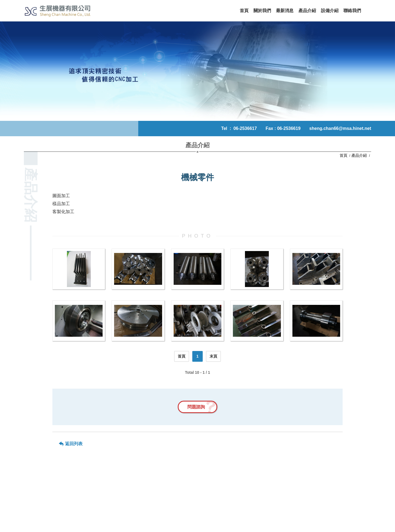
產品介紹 (359, 155)
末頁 (213, 356)
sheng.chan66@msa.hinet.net (340, 128)
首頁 (344, 155)
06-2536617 (245, 128)
